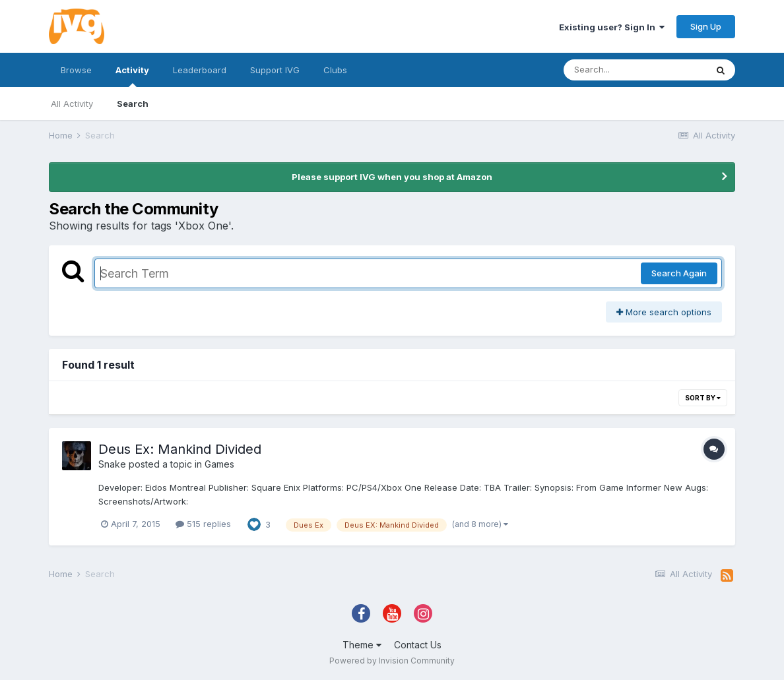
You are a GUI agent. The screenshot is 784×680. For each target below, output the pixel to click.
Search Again (679, 273)
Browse (76, 70)
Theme (362, 645)
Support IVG (275, 70)
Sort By (703, 398)
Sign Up (706, 26)
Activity (132, 76)
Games (219, 464)
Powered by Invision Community (392, 661)
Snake (112, 464)
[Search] (635, 70)
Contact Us (418, 645)
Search (133, 104)
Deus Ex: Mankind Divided (180, 449)
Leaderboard (200, 70)
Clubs (335, 70)
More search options (664, 312)
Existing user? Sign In (612, 27)
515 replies (203, 524)
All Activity (72, 104)
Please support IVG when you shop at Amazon (392, 177)
